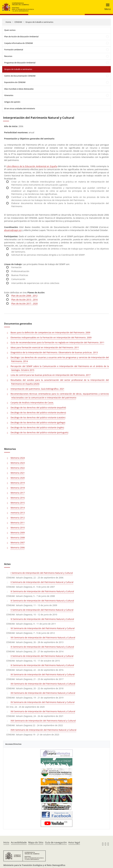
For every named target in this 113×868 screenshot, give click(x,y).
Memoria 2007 (18, 543)
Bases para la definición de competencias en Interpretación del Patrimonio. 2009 (50, 332)
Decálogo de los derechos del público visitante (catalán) (38, 418)
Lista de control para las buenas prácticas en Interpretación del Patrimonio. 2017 (51, 375)
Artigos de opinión (12, 102)
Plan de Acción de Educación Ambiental (21, 36)
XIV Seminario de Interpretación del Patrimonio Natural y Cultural (43, 693)
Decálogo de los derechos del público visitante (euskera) (38, 413)
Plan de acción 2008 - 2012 (24, 296)
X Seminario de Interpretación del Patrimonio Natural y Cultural (42, 656)
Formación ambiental (14, 50)
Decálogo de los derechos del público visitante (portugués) (39, 432)
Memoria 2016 (18, 498)
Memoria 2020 (18, 478)
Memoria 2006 (18, 548)
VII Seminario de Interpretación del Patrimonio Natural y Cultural (43, 628)
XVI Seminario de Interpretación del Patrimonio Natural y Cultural (43, 711)
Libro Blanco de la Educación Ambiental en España (32, 166)
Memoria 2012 (18, 518)
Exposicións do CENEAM (15, 82)
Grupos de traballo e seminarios (39, 22)
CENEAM (18, 22)
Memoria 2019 (18, 483)
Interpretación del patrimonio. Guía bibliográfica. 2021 (37, 389)
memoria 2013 (18, 513)
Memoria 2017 (18, 493)
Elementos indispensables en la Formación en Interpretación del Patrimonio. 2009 (51, 337)
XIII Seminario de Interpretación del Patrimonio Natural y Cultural (43, 684)
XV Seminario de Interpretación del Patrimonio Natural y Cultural (43, 702)
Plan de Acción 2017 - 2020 (24, 303)
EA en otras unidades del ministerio (20, 108)
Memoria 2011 (18, 523)
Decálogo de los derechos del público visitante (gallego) (38, 422)
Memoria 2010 (18, 528)
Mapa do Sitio (36, 842)
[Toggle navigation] (107, 7)
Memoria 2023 (18, 463)
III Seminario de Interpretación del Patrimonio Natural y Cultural (42, 591)
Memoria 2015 (18, 503)
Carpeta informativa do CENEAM (19, 43)
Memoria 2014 (18, 508)
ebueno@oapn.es (13, 230)
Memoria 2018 (18, 488)
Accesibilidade (19, 842)
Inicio (6, 842)
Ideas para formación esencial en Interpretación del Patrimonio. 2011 (45, 347)
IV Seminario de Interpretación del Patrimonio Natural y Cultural (42, 601)
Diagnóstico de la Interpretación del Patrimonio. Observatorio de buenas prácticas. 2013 (54, 352)
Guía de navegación (56, 842)
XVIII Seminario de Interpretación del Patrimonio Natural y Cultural (43, 730)
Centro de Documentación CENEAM (20, 76)
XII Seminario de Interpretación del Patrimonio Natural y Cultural (43, 674)
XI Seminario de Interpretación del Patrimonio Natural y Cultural (42, 665)
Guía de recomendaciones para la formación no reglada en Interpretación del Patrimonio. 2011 (57, 342)
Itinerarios (9, 95)
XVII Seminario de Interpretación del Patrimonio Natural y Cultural (43, 721)
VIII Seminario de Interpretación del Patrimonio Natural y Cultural (43, 638)
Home (8, 22)
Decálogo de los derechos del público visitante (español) (38, 408)
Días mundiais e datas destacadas (19, 89)
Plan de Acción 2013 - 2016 (24, 300)
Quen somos (10, 30)
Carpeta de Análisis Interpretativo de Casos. (32, 403)
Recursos (8, 56)
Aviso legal (74, 842)
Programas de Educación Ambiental (20, 63)
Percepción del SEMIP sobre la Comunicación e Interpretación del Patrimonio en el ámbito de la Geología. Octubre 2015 (60, 368)
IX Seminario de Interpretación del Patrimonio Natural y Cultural (42, 647)
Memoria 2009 (18, 533)
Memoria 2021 (18, 473)
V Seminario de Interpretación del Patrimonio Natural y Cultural (42, 610)
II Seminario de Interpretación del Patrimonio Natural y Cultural (42, 582)
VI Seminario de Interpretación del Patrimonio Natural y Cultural (42, 619)
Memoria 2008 (18, 538)
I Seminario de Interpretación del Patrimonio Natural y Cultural (42, 573)
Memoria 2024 (18, 458)
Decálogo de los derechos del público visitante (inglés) (37, 427)
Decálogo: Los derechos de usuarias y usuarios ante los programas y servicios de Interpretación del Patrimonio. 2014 (60, 359)
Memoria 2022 (18, 468)
